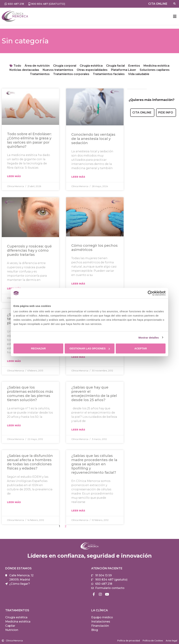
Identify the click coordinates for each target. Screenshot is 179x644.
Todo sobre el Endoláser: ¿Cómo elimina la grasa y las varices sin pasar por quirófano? (29, 140)
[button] (175, 16)
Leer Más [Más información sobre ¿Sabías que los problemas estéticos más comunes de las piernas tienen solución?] (14, 425)
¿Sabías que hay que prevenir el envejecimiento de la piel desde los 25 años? (94, 394)
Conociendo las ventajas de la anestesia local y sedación (93, 139)
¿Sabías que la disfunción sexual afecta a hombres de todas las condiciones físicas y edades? (30, 462)
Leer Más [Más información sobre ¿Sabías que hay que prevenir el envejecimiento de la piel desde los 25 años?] (78, 430)
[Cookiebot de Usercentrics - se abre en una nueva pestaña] (150, 293)
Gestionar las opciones (90, 348)
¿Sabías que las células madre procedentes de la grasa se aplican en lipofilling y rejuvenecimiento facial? (94, 464)
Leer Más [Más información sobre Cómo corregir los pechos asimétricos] (78, 284)
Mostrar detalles (149, 337)
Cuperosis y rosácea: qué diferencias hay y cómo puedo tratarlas (29, 250)
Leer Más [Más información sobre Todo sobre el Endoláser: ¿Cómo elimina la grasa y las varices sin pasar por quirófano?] (14, 176)
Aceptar (141, 348)
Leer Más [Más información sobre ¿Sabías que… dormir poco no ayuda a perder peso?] (78, 357)
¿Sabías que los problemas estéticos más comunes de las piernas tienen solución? (30, 394)
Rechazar (38, 348)
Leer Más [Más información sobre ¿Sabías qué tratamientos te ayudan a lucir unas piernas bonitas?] (14, 361)
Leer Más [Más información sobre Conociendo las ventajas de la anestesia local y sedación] (78, 177)
